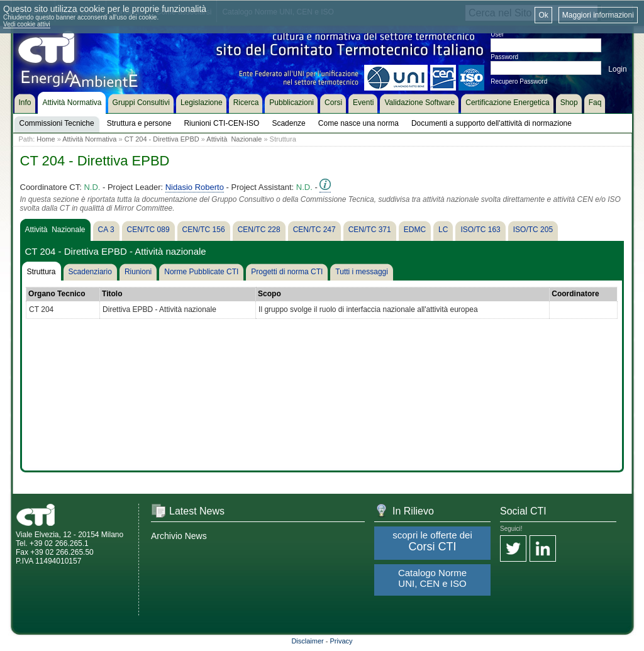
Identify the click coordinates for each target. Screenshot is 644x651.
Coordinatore (575, 294)
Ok (543, 15)
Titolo (112, 294)
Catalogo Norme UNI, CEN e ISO (432, 578)
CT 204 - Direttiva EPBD (162, 139)
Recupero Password (519, 81)
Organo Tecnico (57, 294)
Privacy (341, 641)
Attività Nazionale (234, 139)
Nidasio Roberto (195, 187)
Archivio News (179, 536)
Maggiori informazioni (598, 15)
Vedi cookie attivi (27, 24)
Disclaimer (307, 641)
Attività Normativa (89, 139)
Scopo (269, 294)
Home (46, 139)
